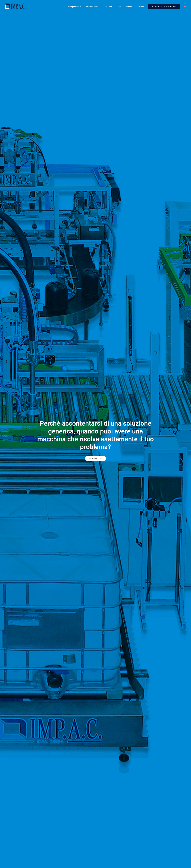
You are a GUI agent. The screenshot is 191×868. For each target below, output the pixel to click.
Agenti (119, 7)
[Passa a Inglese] (184, 6)
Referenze (130, 7)
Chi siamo (108, 7)
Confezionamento (93, 7)
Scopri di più (95, 458)
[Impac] (15, 6)
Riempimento (75, 7)
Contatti (141, 7)
